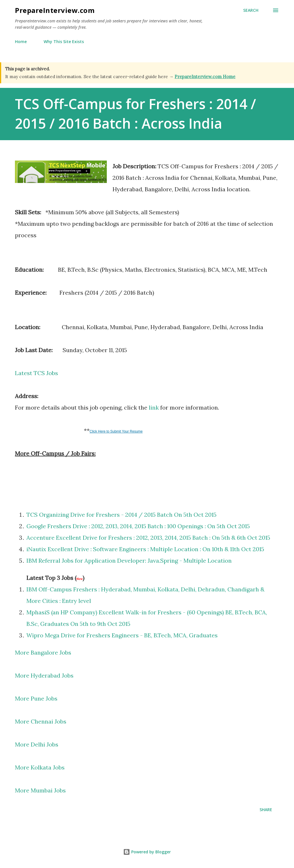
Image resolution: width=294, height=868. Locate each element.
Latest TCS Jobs (36, 373)
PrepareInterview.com (55, 10)
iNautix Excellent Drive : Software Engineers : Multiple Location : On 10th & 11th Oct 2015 (145, 549)
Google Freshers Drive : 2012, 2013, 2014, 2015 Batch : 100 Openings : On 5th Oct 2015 (138, 526)
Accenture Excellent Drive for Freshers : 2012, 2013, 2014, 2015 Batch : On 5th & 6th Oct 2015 (148, 538)
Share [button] (266, 810)
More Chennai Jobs (41, 721)
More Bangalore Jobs (43, 652)
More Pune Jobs (36, 698)
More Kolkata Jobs (40, 767)
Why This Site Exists (64, 42)
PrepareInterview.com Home (205, 77)
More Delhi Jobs (37, 744)
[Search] (251, 10)
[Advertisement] (82, 479)
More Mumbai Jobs (41, 790)
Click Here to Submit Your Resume (116, 431)
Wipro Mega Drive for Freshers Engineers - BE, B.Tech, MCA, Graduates (122, 635)
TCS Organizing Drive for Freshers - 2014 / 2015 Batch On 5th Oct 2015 (121, 515)
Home (21, 42)
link (154, 407)
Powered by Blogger (147, 852)
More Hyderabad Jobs (44, 675)
